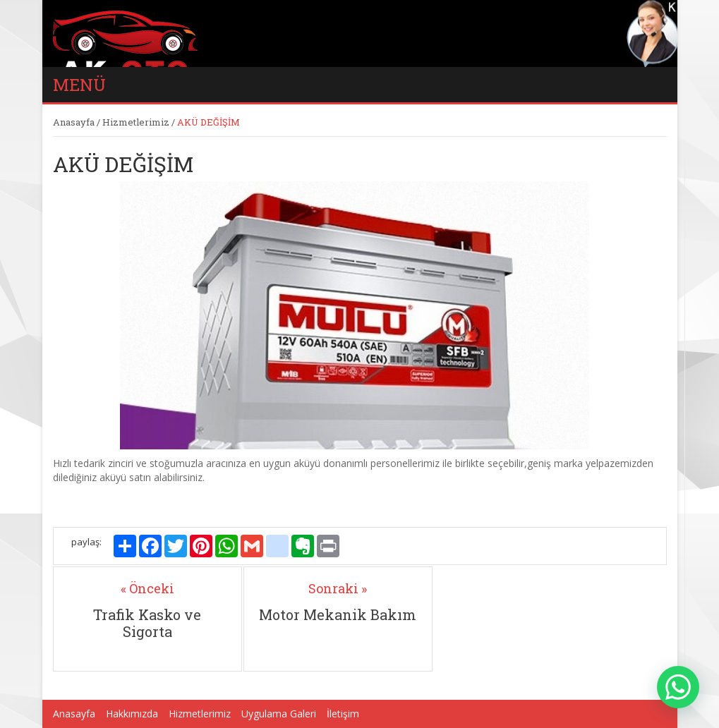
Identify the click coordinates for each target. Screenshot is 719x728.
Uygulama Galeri (279, 714)
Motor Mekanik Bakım (338, 614)
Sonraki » (338, 588)
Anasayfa (74, 122)
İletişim (343, 714)
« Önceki (147, 588)
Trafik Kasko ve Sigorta (147, 623)
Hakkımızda (132, 714)
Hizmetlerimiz (136, 122)
